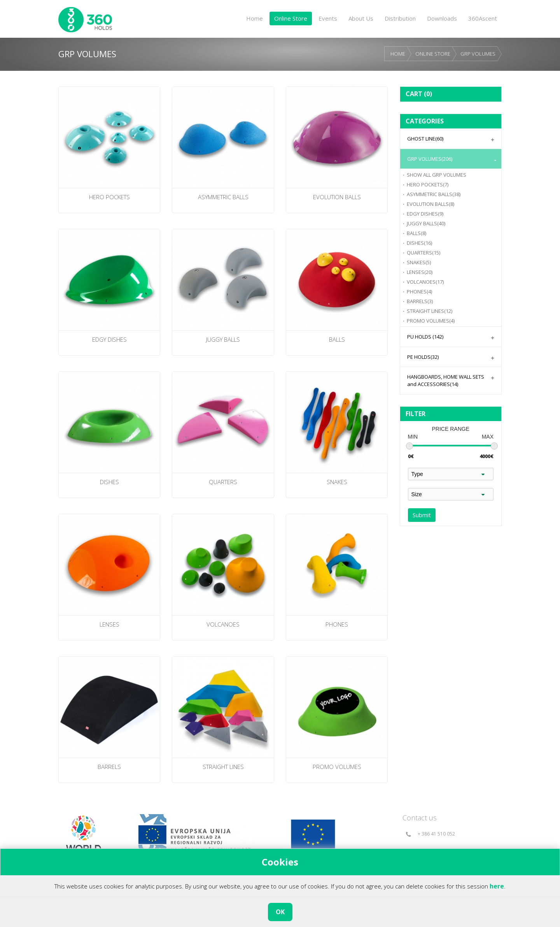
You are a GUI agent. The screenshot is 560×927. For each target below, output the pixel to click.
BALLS (416, 233)
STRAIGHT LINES (430, 311)
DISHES (419, 243)
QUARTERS (423, 253)
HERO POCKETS (428, 184)
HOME (398, 54)
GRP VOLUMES (478, 54)
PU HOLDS (425, 337)
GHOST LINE (425, 139)
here (497, 886)
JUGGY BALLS (426, 223)
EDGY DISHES (425, 214)
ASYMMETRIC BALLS (434, 194)
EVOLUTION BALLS (430, 204)
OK (280, 912)
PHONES (419, 291)
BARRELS (420, 301)
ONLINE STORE (433, 54)
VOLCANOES (425, 282)
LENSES (420, 272)
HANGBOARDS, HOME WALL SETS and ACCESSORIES (446, 380)
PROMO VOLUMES (431, 321)
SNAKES (419, 262)
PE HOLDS (423, 357)
